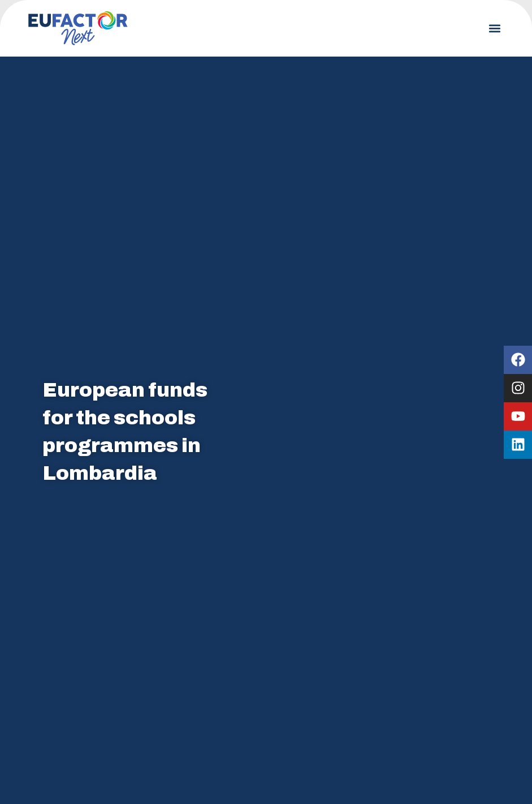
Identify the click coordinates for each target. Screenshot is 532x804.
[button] (494, 29)
